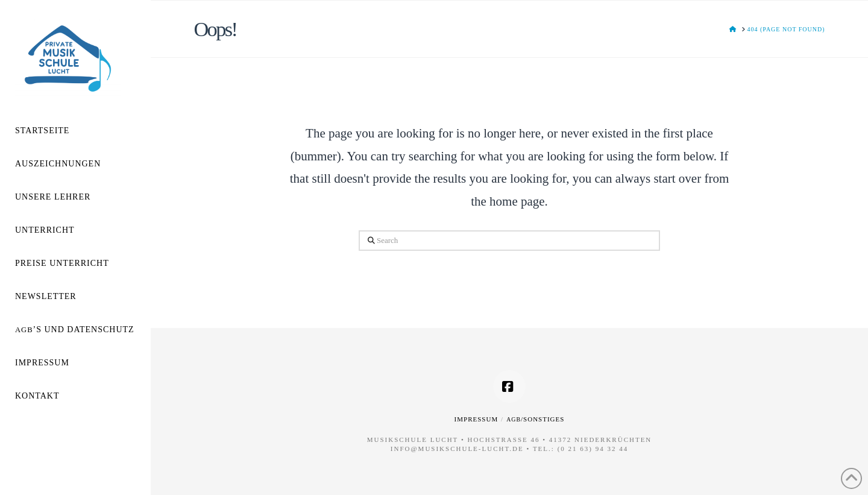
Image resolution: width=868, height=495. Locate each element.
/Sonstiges (535, 419)
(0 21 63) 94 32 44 (593, 449)
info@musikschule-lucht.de (457, 449)
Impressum (476, 419)
